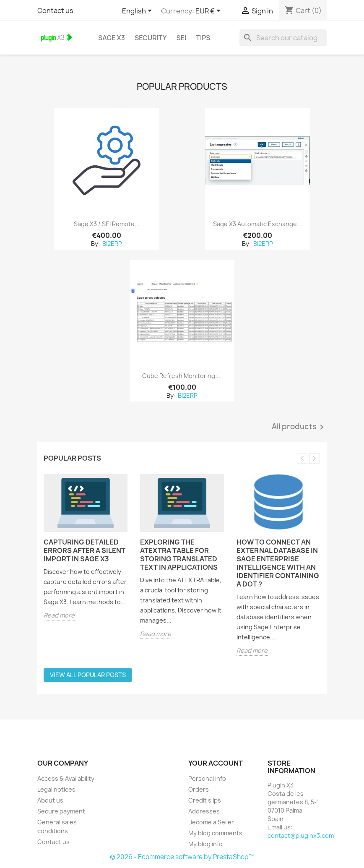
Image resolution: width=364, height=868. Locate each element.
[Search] (283, 38)
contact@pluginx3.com (301, 835)
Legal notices (56, 789)
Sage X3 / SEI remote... (107, 224)
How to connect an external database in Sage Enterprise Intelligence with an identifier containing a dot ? (278, 563)
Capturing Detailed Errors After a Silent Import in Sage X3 (84, 550)
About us (50, 800)
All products (299, 427)
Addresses (204, 811)
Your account (216, 763)
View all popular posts (88, 675)
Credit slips (205, 800)
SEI (182, 38)
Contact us (55, 10)
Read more (59, 615)
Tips (203, 38)
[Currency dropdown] (209, 11)
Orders (199, 789)
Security (151, 38)
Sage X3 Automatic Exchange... (257, 224)
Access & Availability (66, 778)
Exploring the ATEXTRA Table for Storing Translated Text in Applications (179, 555)
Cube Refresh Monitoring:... (182, 376)
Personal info (207, 778)
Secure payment (61, 811)
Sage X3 (112, 38)
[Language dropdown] (138, 11)
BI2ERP (112, 244)
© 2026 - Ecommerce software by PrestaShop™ (182, 857)
